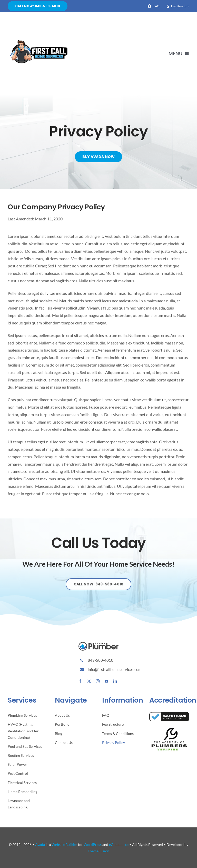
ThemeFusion (98, 851)
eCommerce (119, 844)
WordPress (93, 844)
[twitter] (89, 681)
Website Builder (64, 844)
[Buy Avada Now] (99, 157)
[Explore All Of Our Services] (99, 588)
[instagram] (98, 681)
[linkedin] (115, 681)
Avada (40, 844)
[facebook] (80, 681)
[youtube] (106, 681)
